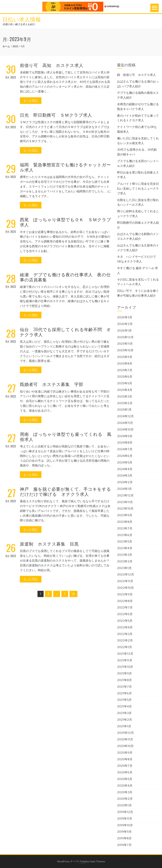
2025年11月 (125, 344)
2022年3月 (125, 634)
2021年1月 (124, 726)
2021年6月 (124, 693)
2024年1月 (124, 489)
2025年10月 (125, 350)
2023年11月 (125, 502)
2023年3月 (125, 555)
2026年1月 (124, 331)
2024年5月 (125, 462)
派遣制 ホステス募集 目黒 (49, 544)
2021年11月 (125, 660)
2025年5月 (125, 383)
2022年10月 (125, 588)
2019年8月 (124, 838)
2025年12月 (125, 337)
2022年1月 (125, 647)
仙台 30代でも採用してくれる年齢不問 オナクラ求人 (65, 332)
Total (83, 861)
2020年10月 (125, 746)
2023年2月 (125, 561)
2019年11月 (125, 819)
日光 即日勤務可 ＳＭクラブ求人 (56, 115)
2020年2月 (125, 799)
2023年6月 (125, 535)
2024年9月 (125, 436)
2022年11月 (125, 581)
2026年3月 (125, 317)
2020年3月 (125, 792)
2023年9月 (125, 515)
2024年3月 (125, 476)
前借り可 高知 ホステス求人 (52, 65)
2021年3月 (124, 713)
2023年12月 (125, 495)
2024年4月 (125, 469)
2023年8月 (125, 522)
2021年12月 (125, 654)
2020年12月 (125, 733)
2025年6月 (125, 377)
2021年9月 (124, 673)
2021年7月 (124, 687)
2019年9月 (124, 832)
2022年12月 (126, 574)
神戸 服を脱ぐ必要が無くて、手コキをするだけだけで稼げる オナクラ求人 (65, 491)
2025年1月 (124, 410)
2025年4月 (125, 390)
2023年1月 (124, 568)
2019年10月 (125, 825)
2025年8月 (125, 363)
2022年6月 (125, 614)
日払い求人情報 (22, 19)
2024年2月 (125, 482)
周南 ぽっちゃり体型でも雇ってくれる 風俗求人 (66, 436)
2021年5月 (124, 700)
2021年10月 (125, 667)
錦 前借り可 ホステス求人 (136, 75)
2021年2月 (125, 720)
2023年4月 (125, 548)
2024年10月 (125, 429)
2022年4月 (125, 627)
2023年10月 (125, 508)
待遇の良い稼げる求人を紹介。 (20, 24)
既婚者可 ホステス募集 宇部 (52, 384)
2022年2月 (125, 640)
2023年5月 (125, 541)
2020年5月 (125, 779)
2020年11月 (125, 739)
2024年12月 (125, 416)
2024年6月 (125, 456)
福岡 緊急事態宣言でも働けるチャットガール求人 (65, 167)
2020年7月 (125, 766)
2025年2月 (125, 403)
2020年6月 (125, 772)
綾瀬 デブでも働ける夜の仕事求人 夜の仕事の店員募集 (65, 277)
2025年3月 (125, 396)
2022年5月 (125, 621)
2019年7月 (124, 845)
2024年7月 (125, 449)
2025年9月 (125, 357)
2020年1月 (124, 805)
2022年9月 (125, 594)
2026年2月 (125, 324)
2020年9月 (125, 753)
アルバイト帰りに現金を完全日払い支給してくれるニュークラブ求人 (138, 188)
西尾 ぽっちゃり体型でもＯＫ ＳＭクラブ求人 (65, 222)
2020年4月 (125, 786)
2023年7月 (125, 528)
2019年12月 (125, 812)
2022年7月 (125, 607)
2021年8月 (124, 680)
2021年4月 (124, 706)
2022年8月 (125, 601)
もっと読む (31, 101)
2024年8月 (125, 443)
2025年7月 (125, 370)
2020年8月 (125, 759)
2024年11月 (125, 423)
